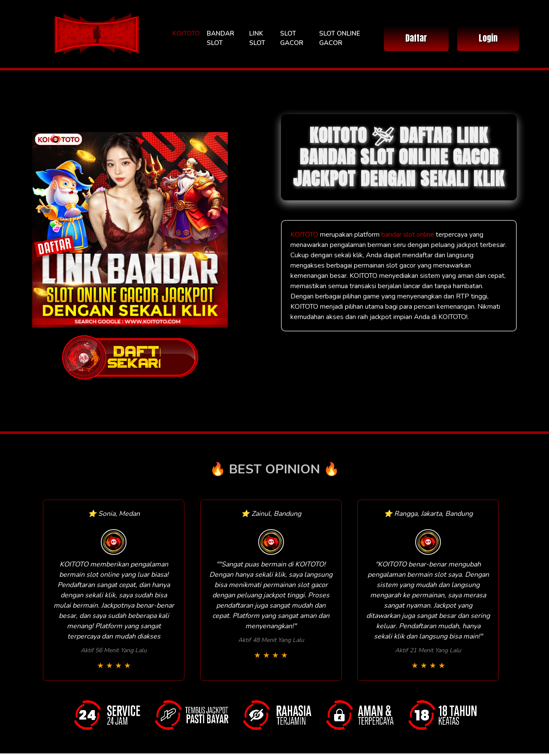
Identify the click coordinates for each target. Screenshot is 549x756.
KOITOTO (186, 33)
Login (488, 38)
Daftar (416, 38)
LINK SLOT (257, 38)
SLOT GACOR (292, 38)
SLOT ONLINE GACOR (340, 38)
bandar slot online (408, 235)
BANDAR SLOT (220, 38)
